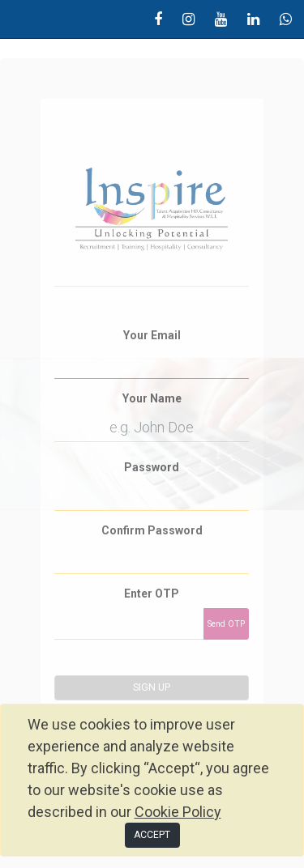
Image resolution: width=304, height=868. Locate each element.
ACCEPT (152, 835)
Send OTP (226, 624)
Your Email (152, 335)
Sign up (152, 687)
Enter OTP (152, 594)
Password (152, 467)
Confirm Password (152, 530)
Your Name (152, 398)
